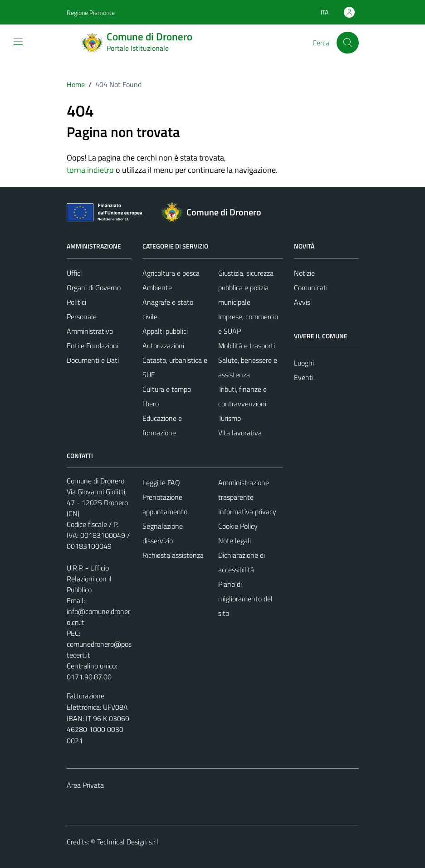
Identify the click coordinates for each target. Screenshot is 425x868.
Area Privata (85, 785)
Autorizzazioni (163, 346)
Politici (76, 302)
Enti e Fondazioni (93, 346)
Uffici (74, 273)
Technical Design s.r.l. (128, 842)
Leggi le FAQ (161, 483)
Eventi (304, 377)
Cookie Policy (238, 526)
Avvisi (303, 302)
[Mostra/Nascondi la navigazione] (18, 42)
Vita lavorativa (240, 433)
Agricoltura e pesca (171, 273)
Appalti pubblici (165, 331)
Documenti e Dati (93, 360)
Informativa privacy (247, 512)
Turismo (230, 418)
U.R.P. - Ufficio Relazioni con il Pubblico (89, 579)
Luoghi (304, 363)
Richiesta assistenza (173, 555)
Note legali (234, 541)
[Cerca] (347, 43)
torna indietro (90, 170)
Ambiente (157, 288)
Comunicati (311, 288)
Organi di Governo (94, 288)
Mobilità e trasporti (247, 346)
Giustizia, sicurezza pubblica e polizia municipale (246, 288)
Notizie (304, 273)
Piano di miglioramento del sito (245, 599)
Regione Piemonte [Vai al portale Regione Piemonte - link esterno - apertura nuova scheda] (91, 12)
